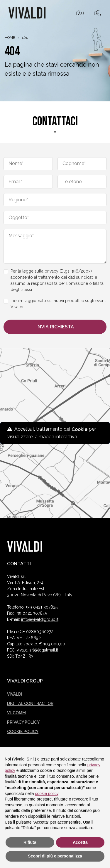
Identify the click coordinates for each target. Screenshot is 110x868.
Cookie (79, 429)
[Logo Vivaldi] (27, 13)
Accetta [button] (80, 842)
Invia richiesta (55, 327)
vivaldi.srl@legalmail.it (37, 650)
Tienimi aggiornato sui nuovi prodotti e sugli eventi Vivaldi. (59, 304)
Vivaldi (15, 694)
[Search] (98, 13)
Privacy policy (23, 722)
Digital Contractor (30, 704)
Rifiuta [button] (30, 842)
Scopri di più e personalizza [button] (55, 856)
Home (10, 38)
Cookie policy (23, 732)
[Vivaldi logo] (25, 546)
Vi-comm (16, 713)
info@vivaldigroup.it (40, 619)
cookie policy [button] (47, 793)
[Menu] (80, 13)
